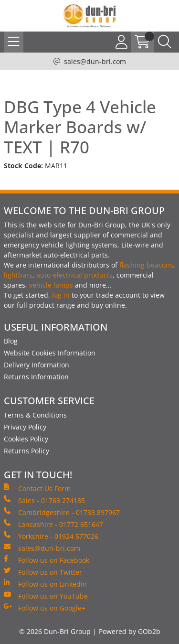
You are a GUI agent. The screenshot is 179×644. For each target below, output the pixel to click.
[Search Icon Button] (165, 42)
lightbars (18, 275)
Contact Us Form (37, 488)
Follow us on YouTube (46, 596)
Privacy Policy (25, 427)
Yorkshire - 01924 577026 (51, 536)
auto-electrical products (74, 275)
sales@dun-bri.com (95, 61)
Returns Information (36, 377)
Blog (11, 341)
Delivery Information (37, 365)
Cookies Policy (26, 439)
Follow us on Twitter (43, 572)
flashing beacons (146, 265)
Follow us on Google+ (45, 608)
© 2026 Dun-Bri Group (55, 631)
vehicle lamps (51, 285)
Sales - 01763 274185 (44, 500)
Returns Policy (26, 451)
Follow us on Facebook (47, 560)
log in (61, 295)
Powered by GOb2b (130, 631)
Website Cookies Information (50, 353)
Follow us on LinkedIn (45, 584)
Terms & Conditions (35, 415)
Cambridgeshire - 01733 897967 (62, 512)
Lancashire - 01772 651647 (53, 524)
